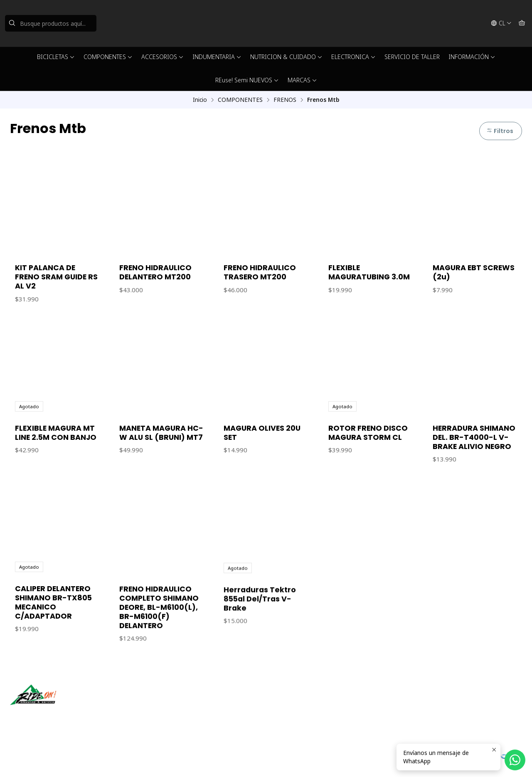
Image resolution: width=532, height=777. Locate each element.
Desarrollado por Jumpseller (131, 760)
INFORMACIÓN (472, 57)
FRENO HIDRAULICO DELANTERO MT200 (155, 272)
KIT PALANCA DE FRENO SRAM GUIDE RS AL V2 (56, 277)
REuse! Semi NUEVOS (247, 80)
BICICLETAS (56, 57)
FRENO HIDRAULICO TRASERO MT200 (260, 272)
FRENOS (285, 100)
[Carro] (522, 23)
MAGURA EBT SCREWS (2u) (474, 272)
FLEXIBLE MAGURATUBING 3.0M (369, 272)
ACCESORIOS (163, 57)
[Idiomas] (501, 23)
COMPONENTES (108, 57)
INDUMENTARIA (217, 57)
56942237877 (294, 715)
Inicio (200, 100)
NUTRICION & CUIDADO (286, 57)
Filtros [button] (500, 131)
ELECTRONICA (353, 57)
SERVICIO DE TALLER (412, 57)
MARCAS (302, 80)
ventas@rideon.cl (299, 704)
